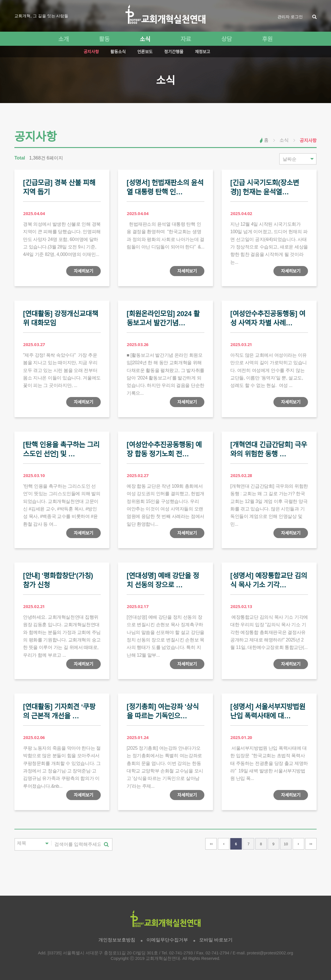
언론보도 (145, 52)
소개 (63, 39)
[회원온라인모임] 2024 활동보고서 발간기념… (163, 318)
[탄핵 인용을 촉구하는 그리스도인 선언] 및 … (61, 449)
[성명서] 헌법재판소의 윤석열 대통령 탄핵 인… (165, 187)
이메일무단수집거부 (167, 940)
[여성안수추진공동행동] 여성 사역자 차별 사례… (268, 318)
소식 (145, 39)
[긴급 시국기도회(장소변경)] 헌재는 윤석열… (265, 187)
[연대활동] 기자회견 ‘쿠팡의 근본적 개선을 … (59, 711)
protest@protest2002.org (270, 953)
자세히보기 (83, 271)
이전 (224, 844)
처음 (211, 844)
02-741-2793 (181, 953)
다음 (298, 844)
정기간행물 (174, 52)
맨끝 (311, 844)
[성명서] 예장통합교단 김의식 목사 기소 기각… (269, 580)
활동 (104, 39)
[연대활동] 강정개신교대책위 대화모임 (61, 318)
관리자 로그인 (290, 17)
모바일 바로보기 (216, 940)
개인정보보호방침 (117, 940)
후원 (267, 39)
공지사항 (91, 52)
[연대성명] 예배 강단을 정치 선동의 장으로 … (163, 580)
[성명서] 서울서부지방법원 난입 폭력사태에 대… (268, 711)
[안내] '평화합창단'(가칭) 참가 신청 (58, 580)
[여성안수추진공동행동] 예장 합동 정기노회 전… (164, 449)
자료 (186, 39)
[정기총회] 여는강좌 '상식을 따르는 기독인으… (163, 711)
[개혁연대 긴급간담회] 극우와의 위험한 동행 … (269, 449)
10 (286, 844)
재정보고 (202, 52)
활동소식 (118, 52)
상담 (227, 39)
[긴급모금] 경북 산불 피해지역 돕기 (59, 187)
